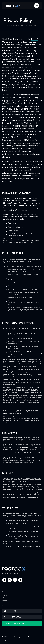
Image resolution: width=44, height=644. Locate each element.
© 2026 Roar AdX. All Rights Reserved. (16, 637)
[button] (13, 6)
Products (4, 595)
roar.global (7, 573)
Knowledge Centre (7, 600)
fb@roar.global (30, 546)
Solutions (5, 598)
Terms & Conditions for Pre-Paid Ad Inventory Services (20, 42)
